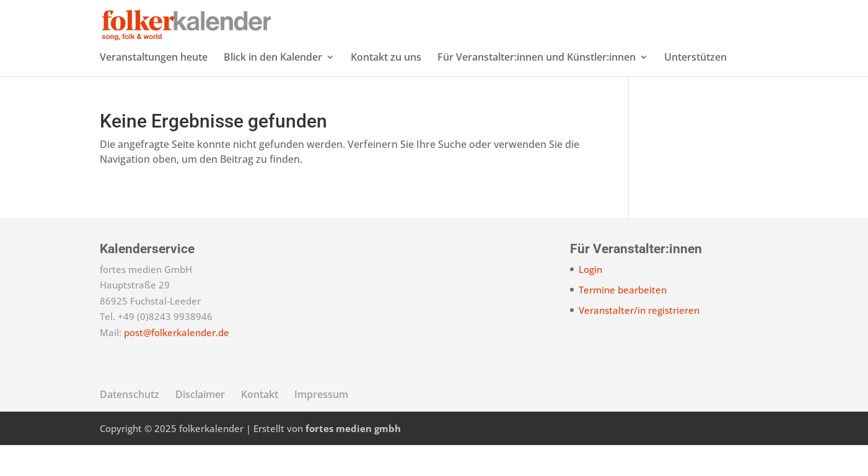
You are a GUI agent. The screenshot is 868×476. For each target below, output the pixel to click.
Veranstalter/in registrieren (639, 341)
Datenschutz (129, 425)
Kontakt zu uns (386, 89)
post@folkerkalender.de (177, 363)
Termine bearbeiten (623, 321)
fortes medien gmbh (353, 459)
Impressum (321, 425)
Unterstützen (695, 89)
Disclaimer (200, 425)
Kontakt (260, 425)
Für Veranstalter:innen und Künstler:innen (537, 89)
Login (590, 300)
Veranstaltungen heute (154, 89)
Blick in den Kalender (273, 89)
